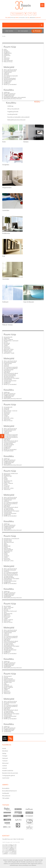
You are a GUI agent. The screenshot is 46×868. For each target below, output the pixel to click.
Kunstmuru (7, 83)
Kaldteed (6, 685)
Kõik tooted (9, 31)
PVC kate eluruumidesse (11, 437)
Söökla (6, 480)
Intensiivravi (7, 548)
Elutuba (6, 51)
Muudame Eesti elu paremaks (10, 773)
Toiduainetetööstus (9, 681)
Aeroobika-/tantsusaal (10, 611)
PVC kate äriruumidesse (11, 368)
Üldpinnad (7, 338)
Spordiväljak (7, 606)
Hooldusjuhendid (9, 96)
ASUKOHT (38, 18)
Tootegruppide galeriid (9, 775)
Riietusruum (7, 616)
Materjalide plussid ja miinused (13, 99)
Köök (5, 49)
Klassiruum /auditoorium (11, 473)
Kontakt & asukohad (8, 771)
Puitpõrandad (8, 72)
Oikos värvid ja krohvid (10, 70)
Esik (5, 57)
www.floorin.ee (30, 862)
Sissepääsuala (8, 337)
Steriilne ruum (8, 541)
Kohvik (6, 342)
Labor (5, 477)
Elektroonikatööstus (9, 680)
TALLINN (8, 18)
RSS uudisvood (6, 796)
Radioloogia (7, 546)
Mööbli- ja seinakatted (10, 84)
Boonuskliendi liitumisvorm (10, 791)
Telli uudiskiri (6, 798)
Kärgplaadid (7, 82)
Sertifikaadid (7, 397)
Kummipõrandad (8, 370)
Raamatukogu (8, 476)
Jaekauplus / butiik (9, 353)
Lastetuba (7, 54)
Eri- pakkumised (23, 31)
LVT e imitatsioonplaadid (11, 76)
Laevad (6, 677)
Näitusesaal (7, 609)
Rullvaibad (7, 77)
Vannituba (7, 58)
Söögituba (7, 52)
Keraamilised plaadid (10, 71)
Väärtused (5, 758)
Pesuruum (7, 347)
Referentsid (5, 763)
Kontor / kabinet (8, 339)
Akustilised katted (9, 377)
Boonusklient (6, 788)
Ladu (5, 684)
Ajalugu (4, 753)
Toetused (5, 761)
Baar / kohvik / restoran (10, 411)
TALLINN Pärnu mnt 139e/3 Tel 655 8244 (13, 839)
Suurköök (6, 344)
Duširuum (6, 59)
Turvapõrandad (8, 443)
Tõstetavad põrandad (10, 381)
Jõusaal (6, 610)
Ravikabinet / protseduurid (11, 539)
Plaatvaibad (7, 371)
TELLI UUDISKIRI (17, 14)
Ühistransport (8, 676)
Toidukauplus (8, 352)
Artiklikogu (7, 92)
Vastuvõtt (6, 408)
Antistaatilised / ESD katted (11, 378)
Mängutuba (7, 475)
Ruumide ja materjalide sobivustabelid (15, 97)
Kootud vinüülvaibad (10, 78)
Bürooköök (7, 343)
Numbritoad (7, 412)
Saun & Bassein (8, 60)
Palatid (6, 547)
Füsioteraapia (8, 540)
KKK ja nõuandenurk (10, 94)
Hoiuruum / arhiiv (9, 349)
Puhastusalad (8, 81)
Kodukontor (7, 55)
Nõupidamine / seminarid (11, 341)
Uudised (5, 766)
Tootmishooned (8, 679)
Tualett (6, 346)
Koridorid (6, 410)
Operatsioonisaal (9, 542)
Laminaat (6, 73)
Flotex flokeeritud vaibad (11, 373)
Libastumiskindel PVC (10, 80)
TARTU (17, 18)
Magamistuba (8, 53)
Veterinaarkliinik (8, 550)
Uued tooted (6, 778)
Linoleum (6, 75)
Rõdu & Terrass (8, 62)
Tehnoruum (7, 348)
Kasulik (4, 748)
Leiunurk (5, 768)
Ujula (5, 612)
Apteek (6, 545)
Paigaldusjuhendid (9, 95)
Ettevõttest (5, 751)
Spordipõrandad (8, 649)
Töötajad (5, 756)
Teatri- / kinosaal (8, 607)
